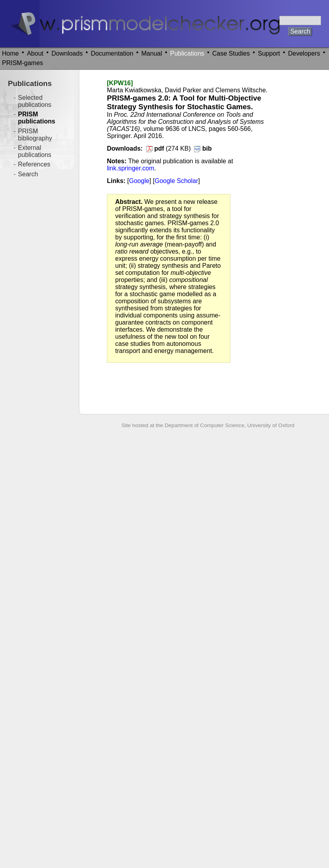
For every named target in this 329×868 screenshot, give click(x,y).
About (35, 53)
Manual (151, 53)
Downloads (67, 53)
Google (139, 181)
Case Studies (231, 53)
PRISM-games (22, 63)
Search (28, 174)
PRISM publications (37, 118)
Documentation (112, 53)
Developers (304, 53)
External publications (35, 151)
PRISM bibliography (35, 135)
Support (269, 53)
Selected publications (35, 101)
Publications (187, 53)
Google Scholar (176, 181)
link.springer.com (131, 168)
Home (10, 53)
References (34, 164)
